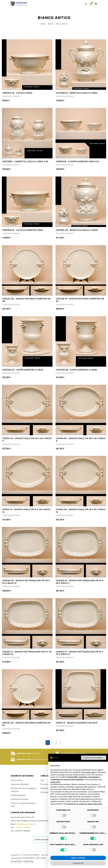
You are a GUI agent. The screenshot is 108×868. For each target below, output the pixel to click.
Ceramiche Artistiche (20, 784)
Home (43, 24)
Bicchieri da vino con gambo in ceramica (24, 790)
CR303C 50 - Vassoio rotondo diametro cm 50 (26, 724)
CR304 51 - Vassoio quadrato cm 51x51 (77, 723)
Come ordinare (47, 784)
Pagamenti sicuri (24, 759)
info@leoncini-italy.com (26, 824)
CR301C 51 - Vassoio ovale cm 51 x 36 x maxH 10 (26, 511)
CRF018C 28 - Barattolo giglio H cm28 (77, 230)
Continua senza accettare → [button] (94, 758)
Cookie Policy (28, 861)
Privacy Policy (16, 861)
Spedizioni (45, 788)
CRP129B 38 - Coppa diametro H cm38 (76, 370)
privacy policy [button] (91, 772)
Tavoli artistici (17, 780)
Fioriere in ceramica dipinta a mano (23, 805)
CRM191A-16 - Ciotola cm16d (17, 93)
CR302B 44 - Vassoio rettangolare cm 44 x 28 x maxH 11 (80, 582)
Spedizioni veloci (24, 753)
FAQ (42, 780)
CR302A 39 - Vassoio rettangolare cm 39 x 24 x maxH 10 (26, 582)
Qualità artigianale (69, 753)
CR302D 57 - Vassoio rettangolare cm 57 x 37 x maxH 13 (80, 653)
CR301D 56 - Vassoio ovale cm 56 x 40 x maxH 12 (81, 511)
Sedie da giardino (18, 795)
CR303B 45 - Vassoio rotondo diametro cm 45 (80, 300)
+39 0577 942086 (22, 828)
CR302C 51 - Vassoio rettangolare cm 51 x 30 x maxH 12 (27, 653)
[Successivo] (60, 743)
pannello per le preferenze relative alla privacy (85, 804)
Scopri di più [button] (78, 863)
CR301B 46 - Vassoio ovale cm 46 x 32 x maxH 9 (81, 440)
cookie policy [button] (55, 782)
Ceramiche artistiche (11, 96)
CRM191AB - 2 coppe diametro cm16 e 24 (77, 161)
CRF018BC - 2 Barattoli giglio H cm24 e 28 (25, 161)
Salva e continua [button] (78, 858)
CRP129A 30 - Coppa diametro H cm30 (23, 370)
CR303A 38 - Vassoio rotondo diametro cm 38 (26, 300)
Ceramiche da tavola (19, 799)
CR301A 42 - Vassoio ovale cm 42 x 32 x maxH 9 (27, 440)
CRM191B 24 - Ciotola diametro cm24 (23, 230)
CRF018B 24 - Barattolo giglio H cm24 (77, 93)
